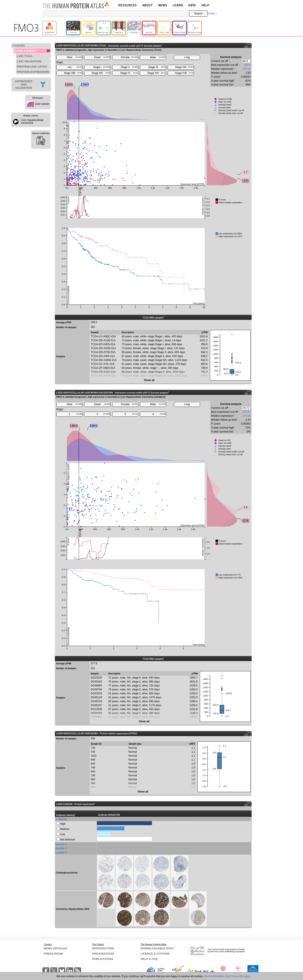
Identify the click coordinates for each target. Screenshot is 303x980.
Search (198, 14)
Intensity (60, 844)
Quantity (60, 848)
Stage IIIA (184, 67)
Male (158, 57)
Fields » (212, 14)
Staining (63, 819)
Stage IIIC (101, 73)
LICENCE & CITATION (155, 954)
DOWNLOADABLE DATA (157, 948)
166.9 (247, 65)
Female (129, 57)
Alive (74, 57)
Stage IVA (156, 73)
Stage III (157, 67)
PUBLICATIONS (103, 959)
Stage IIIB (73, 73)
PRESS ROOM (53, 954)
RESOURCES (128, 5)
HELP (205, 5)
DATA (192, 5)
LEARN (178, 5)
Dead (102, 57)
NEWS (163, 5)
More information (214, 976)
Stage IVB (184, 73)
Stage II (129, 67)
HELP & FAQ (149, 959)
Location (60, 853)
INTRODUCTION (103, 948)
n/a (75, 67)
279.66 (246, 416)
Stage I (101, 67)
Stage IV (129, 73)
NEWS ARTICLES (55, 948)
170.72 (246, 412)
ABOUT (147, 5)
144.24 (246, 69)
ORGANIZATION (103, 954)
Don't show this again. (238, 976)
